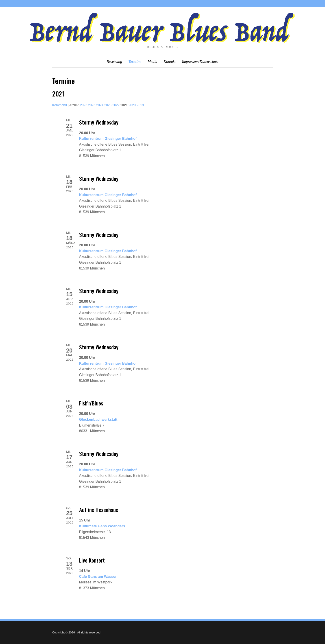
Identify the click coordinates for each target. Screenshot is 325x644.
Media (152, 62)
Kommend (60, 105)
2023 (108, 105)
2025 (92, 105)
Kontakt (170, 62)
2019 (140, 105)
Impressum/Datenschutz (200, 62)
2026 (84, 105)
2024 (100, 105)
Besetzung (114, 62)
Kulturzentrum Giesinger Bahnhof (108, 139)
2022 (116, 105)
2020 (132, 105)
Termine (135, 62)
